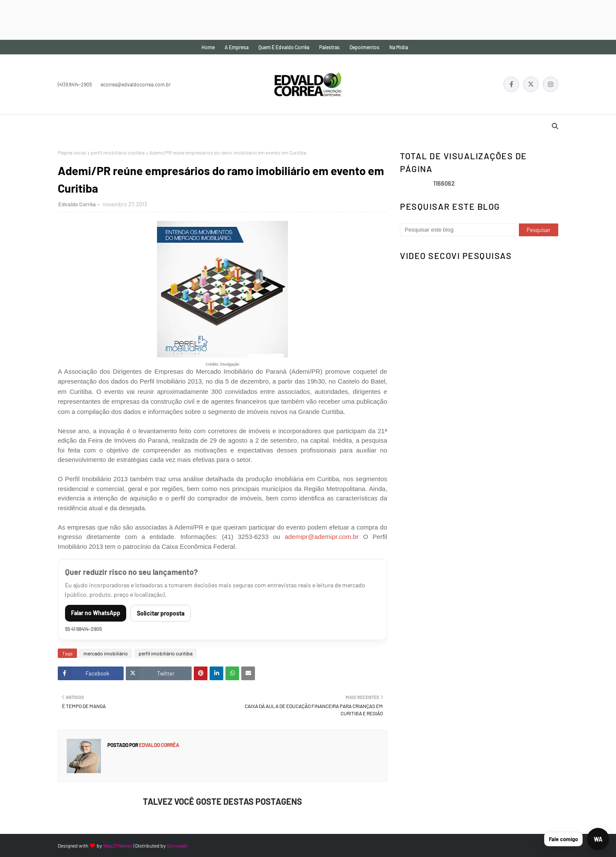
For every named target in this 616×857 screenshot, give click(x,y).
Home (208, 47)
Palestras (329, 47)
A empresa (237, 47)
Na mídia (399, 47)
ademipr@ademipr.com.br (321, 537)
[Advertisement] (156, 19)
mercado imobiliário (106, 653)
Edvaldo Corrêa (77, 204)
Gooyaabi (177, 845)
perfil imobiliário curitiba (118, 152)
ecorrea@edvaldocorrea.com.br (136, 84)
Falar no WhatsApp (96, 613)
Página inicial (72, 152)
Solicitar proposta (161, 613)
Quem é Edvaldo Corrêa (284, 47)
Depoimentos (364, 47)
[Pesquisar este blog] (459, 230)
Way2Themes (118, 845)
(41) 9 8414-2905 (75, 84)
